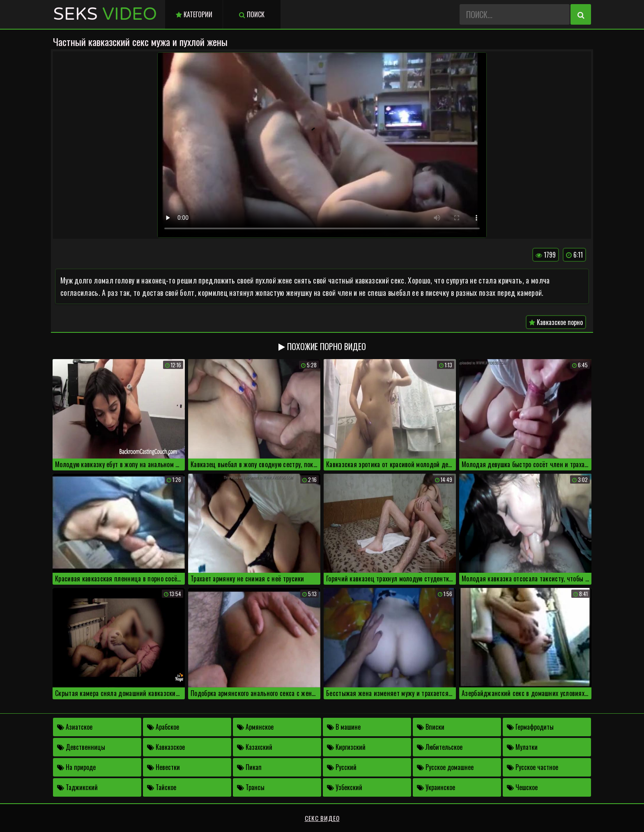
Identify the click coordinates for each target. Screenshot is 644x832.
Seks (105, 14)
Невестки (163, 767)
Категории (194, 14)
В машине (344, 727)
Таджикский (77, 787)
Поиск (252, 14)
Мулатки (522, 747)
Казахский (255, 747)
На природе (76, 767)
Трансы (251, 787)
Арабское (163, 727)
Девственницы (81, 747)
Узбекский (345, 787)
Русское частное (532, 767)
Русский (342, 767)
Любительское (440, 747)
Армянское (255, 727)
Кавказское (166, 747)
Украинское (436, 787)
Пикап (249, 767)
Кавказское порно (556, 322)
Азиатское (75, 727)
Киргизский (346, 747)
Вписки (431, 727)
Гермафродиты (530, 727)
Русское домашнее (445, 767)
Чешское (522, 787)
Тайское (162, 787)
